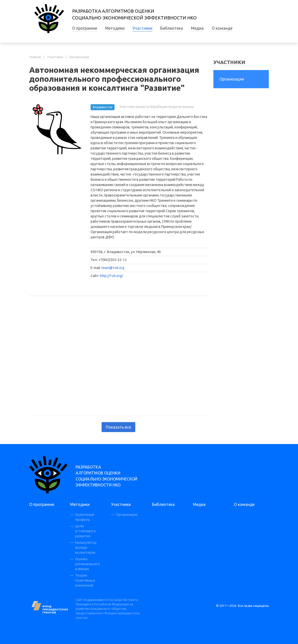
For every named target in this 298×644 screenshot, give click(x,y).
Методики (115, 28)
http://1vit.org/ (111, 276)
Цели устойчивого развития (85, 531)
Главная (35, 57)
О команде (222, 28)
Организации (79, 57)
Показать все (118, 427)
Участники (142, 28)
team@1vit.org (113, 268)
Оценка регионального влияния (88, 564)
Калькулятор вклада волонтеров (86, 548)
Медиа (197, 28)
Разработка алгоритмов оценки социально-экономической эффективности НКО (106, 476)
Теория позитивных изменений (85, 580)
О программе (85, 28)
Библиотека (172, 28)
